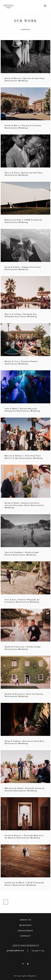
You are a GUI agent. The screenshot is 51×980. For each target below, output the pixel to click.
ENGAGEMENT (26, 931)
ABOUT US (26, 920)
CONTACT (26, 936)
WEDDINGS (26, 925)
